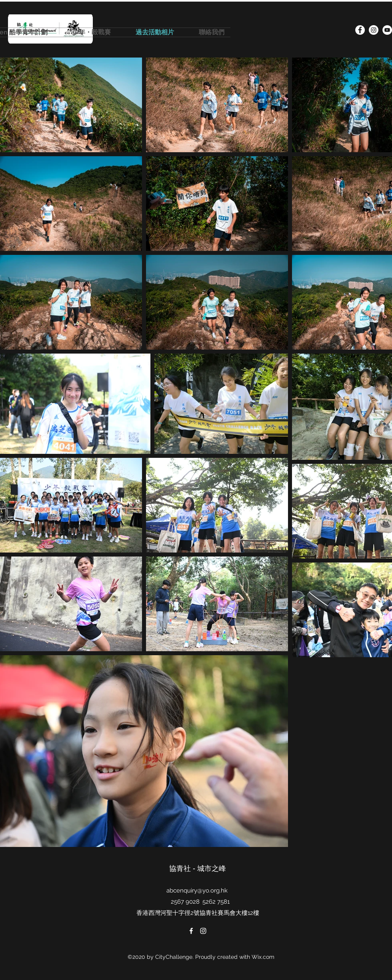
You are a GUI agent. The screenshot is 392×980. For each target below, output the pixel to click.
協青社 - (183, 868)
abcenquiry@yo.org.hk (197, 891)
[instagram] (374, 30)
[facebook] (360, 30)
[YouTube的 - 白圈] (387, 30)
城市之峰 (213, 868)
